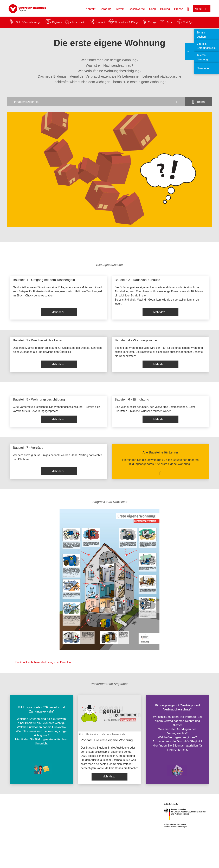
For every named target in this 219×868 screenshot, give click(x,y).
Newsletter (203, 68)
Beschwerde (137, 9)
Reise (170, 22)
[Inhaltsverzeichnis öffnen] (96, 102)
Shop (152, 9)
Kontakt (91, 9)
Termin (120, 9)
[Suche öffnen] (188, 9)
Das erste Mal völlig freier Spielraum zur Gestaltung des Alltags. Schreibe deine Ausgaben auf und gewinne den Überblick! (57, 350)
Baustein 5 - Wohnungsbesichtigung (39, 399)
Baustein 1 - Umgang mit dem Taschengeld (44, 280)
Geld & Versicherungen (29, 22)
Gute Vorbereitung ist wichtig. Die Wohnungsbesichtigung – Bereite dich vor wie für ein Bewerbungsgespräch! (56, 409)
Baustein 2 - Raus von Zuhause (137, 280)
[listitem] (59, 298)
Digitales (57, 22)
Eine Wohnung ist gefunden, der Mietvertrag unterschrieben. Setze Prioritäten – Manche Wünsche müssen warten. (155, 409)
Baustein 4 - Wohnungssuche (136, 340)
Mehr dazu (58, 312)
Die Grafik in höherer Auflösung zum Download (44, 662)
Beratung (106, 9)
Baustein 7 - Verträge (28, 448)
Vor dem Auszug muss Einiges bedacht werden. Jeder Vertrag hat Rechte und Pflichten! (57, 457)
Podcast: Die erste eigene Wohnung (107, 740)
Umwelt (101, 22)
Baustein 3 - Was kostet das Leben (38, 340)
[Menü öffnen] (202, 9)
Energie (152, 22)
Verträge (188, 22)
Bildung (165, 9)
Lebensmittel (79, 22)
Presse (179, 9)
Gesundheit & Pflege (127, 22)
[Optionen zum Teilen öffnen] (198, 102)
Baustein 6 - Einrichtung (132, 399)
